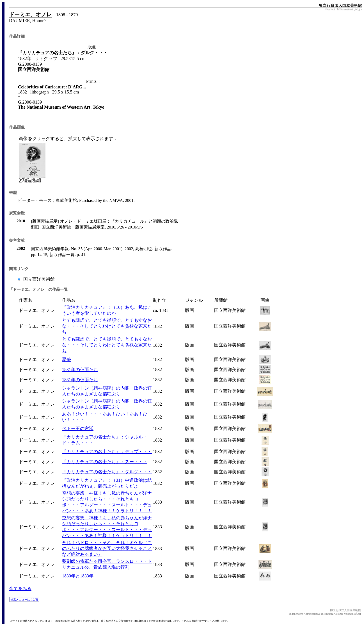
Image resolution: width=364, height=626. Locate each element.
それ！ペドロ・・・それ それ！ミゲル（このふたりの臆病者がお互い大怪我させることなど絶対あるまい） (107, 548)
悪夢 (67, 359)
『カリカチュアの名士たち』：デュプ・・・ (107, 452)
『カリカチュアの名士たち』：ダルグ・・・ (107, 472)
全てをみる (20, 589)
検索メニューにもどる (24, 599)
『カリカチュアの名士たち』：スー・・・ (105, 462)
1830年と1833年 (78, 576)
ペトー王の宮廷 (78, 429)
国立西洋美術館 (38, 279)
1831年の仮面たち (80, 370)
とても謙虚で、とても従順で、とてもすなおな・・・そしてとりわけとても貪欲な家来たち (107, 326)
